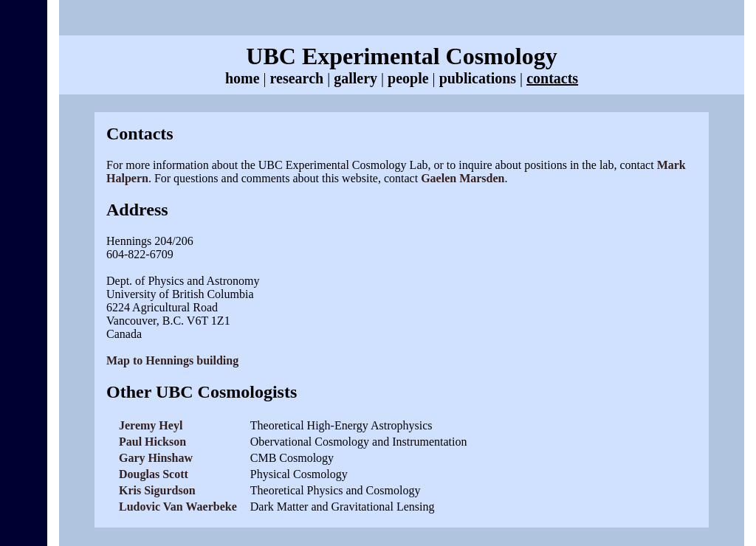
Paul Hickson (152, 442)
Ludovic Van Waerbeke (178, 507)
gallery (355, 78)
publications (478, 78)
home (243, 78)
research (297, 78)
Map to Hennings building (172, 360)
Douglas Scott (154, 474)
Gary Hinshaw (156, 458)
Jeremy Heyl (151, 425)
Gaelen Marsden (463, 178)
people (408, 78)
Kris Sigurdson (157, 490)
